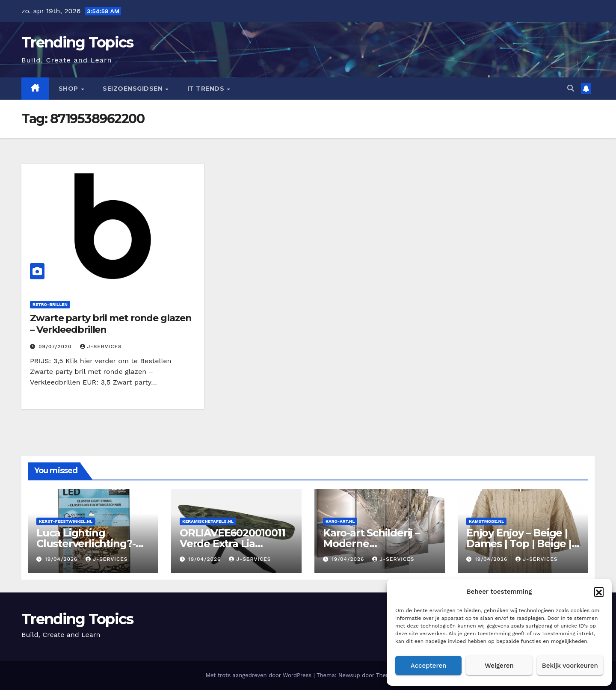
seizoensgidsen (134, 89)
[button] (599, 592)
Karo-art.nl (340, 521)
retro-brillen (50, 304)
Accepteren (429, 666)
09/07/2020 (56, 346)
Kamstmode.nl (486, 521)
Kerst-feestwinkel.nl (66, 521)
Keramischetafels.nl (208, 521)
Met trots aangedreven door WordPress (260, 675)
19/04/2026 (62, 559)
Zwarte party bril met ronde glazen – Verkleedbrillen (111, 324)
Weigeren (499, 666)
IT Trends (207, 89)
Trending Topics (77, 42)
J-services (101, 346)
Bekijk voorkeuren (570, 666)
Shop (70, 89)
